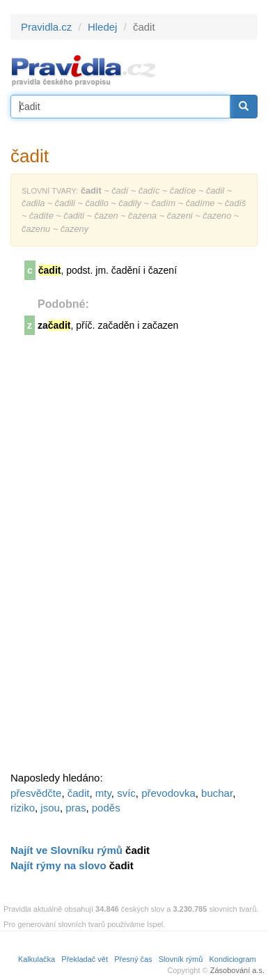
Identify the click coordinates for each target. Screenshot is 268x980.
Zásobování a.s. (237, 970)
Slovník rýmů (181, 959)
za (54, 325)
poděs (106, 808)
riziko (23, 808)
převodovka (168, 793)
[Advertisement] (115, 558)
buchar (217, 793)
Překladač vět (85, 959)
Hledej (103, 27)
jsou (50, 808)
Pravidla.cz (46, 27)
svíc (126, 793)
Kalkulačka (37, 959)
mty (103, 793)
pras (76, 808)
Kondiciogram (233, 959)
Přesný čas (133, 959)
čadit (79, 793)
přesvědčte (36, 793)
